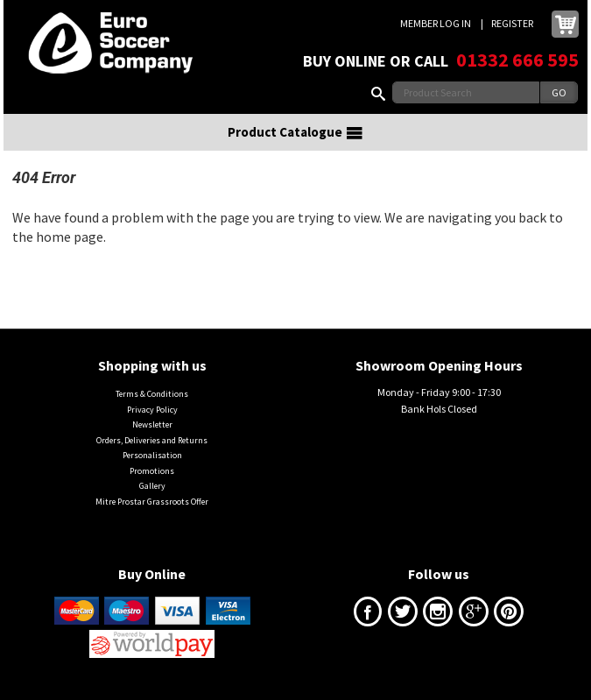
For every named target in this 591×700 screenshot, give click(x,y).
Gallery (152, 486)
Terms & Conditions (152, 394)
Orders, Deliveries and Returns (152, 440)
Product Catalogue (296, 132)
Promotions (152, 471)
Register (512, 23)
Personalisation (152, 455)
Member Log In (436, 23)
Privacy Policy (152, 410)
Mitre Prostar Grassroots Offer (152, 502)
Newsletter (152, 424)
